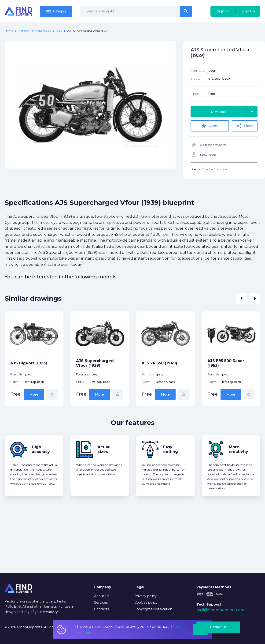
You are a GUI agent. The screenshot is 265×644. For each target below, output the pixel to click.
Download (234, 112)
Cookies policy (146, 603)
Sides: (195, 79)
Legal (139, 587)
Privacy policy (145, 596)
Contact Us (218, 627)
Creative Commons (215, 169)
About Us (102, 596)
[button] (242, 298)
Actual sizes (104, 449)
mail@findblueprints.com (220, 610)
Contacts (101, 609)
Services (101, 603)
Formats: (198, 71)
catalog (24, 31)
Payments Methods (214, 587)
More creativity (239, 449)
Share (245, 126)
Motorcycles (43, 31)
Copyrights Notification (153, 609)
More (34, 394)
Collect (210, 126)
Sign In (223, 11)
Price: (195, 94)
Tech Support (209, 604)
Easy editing (171, 449)
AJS (59, 31)
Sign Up (248, 11)
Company (103, 587)
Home (9, 31)
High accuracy (41, 449)
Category (56, 11)
